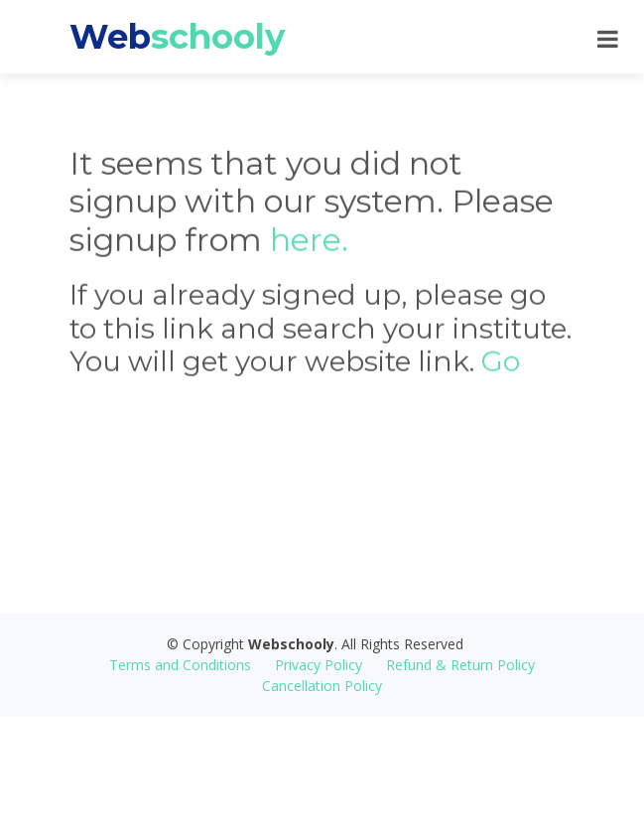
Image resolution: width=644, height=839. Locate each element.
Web (177, 37)
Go (501, 371)
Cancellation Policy (322, 686)
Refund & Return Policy (460, 665)
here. (309, 249)
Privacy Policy (319, 665)
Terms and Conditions (180, 665)
